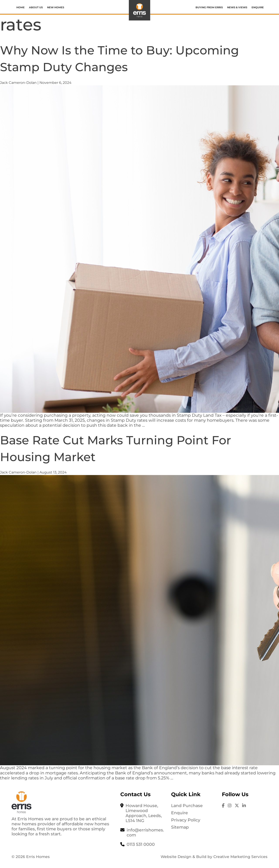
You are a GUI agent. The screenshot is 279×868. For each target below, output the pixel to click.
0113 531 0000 (141, 844)
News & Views (237, 7)
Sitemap (180, 827)
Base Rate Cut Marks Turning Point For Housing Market (137, 448)
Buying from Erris (209, 7)
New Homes (56, 7)
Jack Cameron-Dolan (18, 83)
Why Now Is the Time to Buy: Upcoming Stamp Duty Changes (115, 58)
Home (20, 7)
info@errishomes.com (145, 832)
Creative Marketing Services (240, 857)
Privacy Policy (186, 820)
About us (36, 7)
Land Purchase (187, 806)
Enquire (258, 7)
